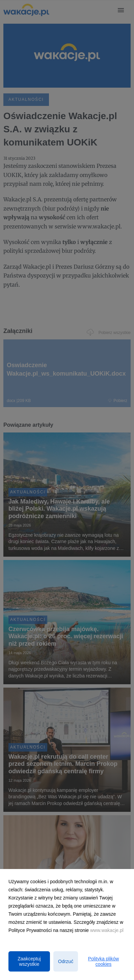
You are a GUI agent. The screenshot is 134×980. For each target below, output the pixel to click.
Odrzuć (66, 961)
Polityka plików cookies (104, 961)
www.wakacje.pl (107, 930)
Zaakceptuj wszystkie (29, 961)
